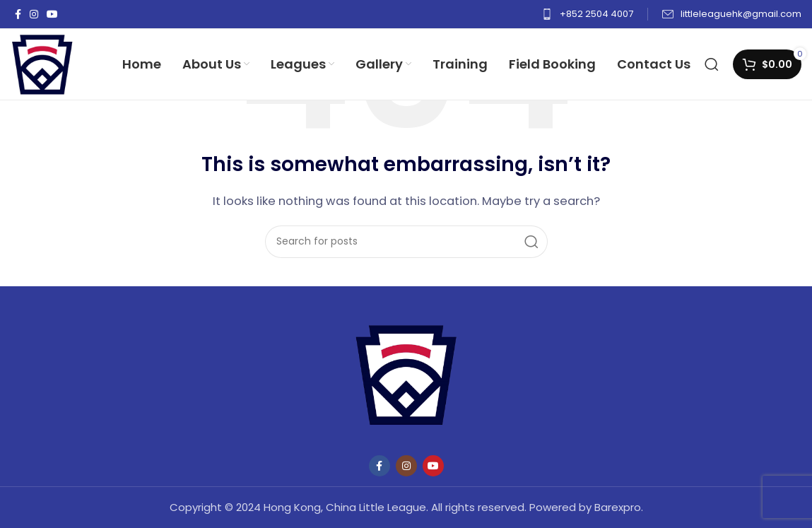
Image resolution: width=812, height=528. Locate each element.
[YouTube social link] (52, 14)
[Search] (712, 64)
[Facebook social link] (18, 14)
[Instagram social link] (34, 14)
